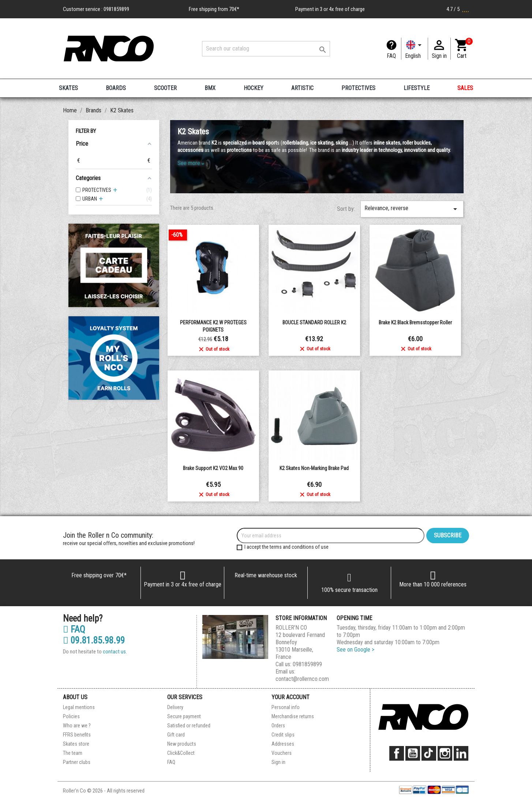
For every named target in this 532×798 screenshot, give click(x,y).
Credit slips (283, 735)
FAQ (391, 56)
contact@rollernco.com (302, 679)
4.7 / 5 (458, 9)
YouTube (413, 753)
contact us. (115, 652)
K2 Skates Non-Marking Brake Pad (314, 468)
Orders (278, 726)
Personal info (286, 707)
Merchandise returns (293, 716)
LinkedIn (461, 753)
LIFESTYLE (417, 88)
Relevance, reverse (412, 209)
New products (182, 744)
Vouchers (282, 753)
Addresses (283, 744)
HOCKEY (254, 88)
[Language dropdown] (415, 49)
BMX (210, 88)
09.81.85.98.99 (94, 641)
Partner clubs (77, 762)
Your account (291, 697)
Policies (71, 716)
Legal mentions (79, 707)
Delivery (175, 707)
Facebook (397, 753)
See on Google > (355, 650)
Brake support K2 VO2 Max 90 (213, 468)
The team (73, 753)
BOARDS (116, 88)
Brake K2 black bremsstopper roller (415, 322)
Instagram (445, 753)
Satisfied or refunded (189, 726)
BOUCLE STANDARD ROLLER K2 (314, 322)
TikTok (429, 753)
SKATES (68, 88)
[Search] (266, 49)
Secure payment (184, 716)
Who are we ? (77, 726)
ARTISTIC (302, 88)
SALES (465, 88)
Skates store (76, 744)
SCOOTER (165, 88)
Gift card (176, 735)
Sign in (278, 762)
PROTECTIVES (358, 88)
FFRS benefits (77, 735)
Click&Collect (181, 753)
